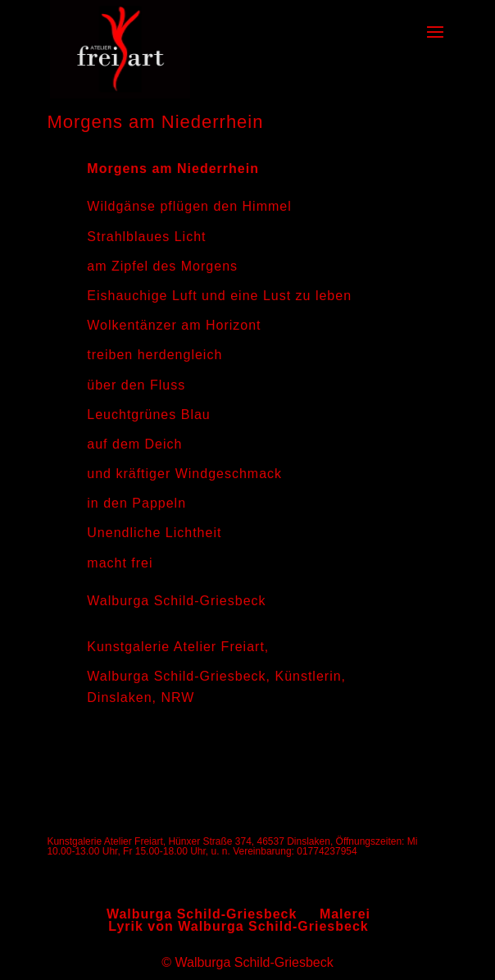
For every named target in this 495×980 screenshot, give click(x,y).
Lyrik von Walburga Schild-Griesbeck (238, 926)
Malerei (345, 914)
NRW (177, 697)
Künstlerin (308, 676)
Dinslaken (119, 697)
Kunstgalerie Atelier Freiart (176, 647)
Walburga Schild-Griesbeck (176, 676)
